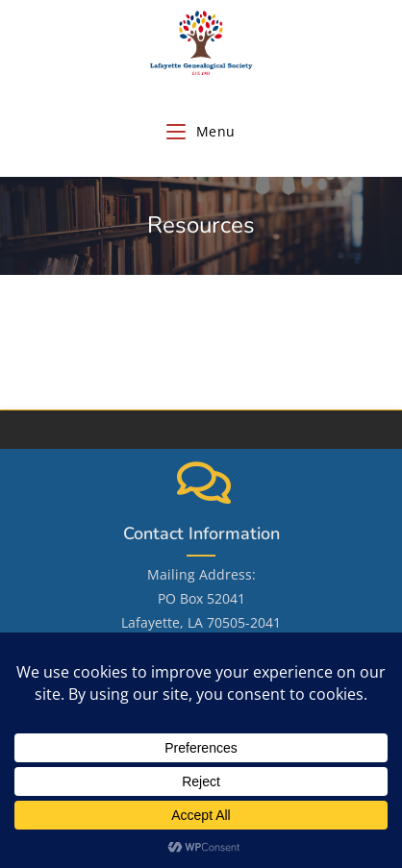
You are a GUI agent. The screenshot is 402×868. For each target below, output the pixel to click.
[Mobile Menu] (201, 132)
